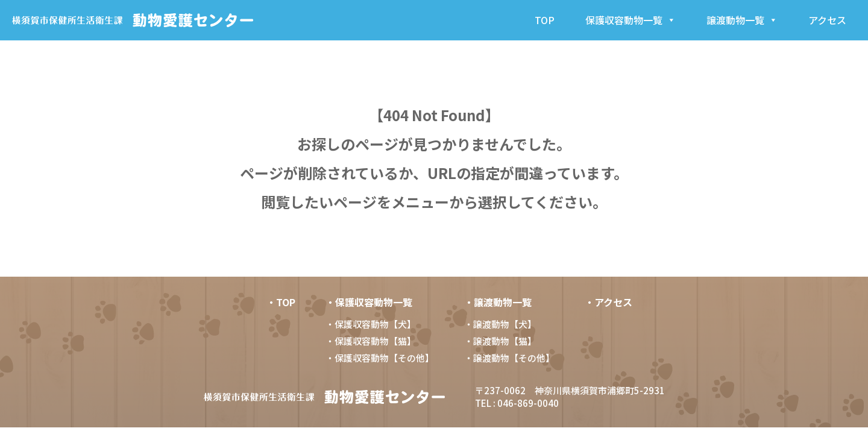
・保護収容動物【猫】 (370, 341)
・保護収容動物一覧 (369, 302)
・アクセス (609, 302)
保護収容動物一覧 (631, 20)
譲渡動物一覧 (742, 20)
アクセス (827, 20)
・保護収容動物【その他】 (379, 358)
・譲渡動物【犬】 (500, 324)
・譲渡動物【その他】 (509, 358)
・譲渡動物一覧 (498, 302)
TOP (545, 20)
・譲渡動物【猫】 (500, 341)
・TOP (281, 302)
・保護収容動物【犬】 (370, 324)
